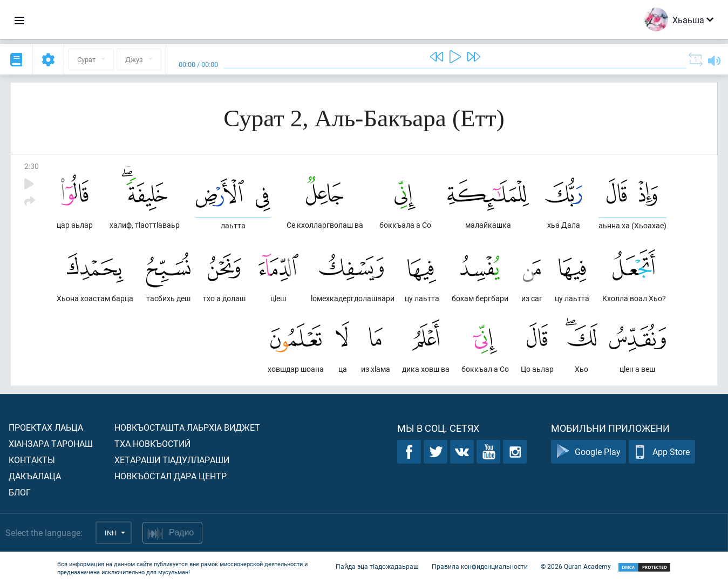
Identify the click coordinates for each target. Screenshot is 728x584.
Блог (20, 492)
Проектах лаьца (46, 427)
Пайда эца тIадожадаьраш (377, 567)
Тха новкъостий (152, 443)
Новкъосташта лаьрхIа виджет (187, 427)
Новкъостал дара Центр (171, 476)
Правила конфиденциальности (480, 567)
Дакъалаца (35, 476)
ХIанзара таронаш (51, 443)
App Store (662, 452)
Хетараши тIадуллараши (172, 460)
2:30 (32, 166)
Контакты (32, 460)
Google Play (588, 452)
